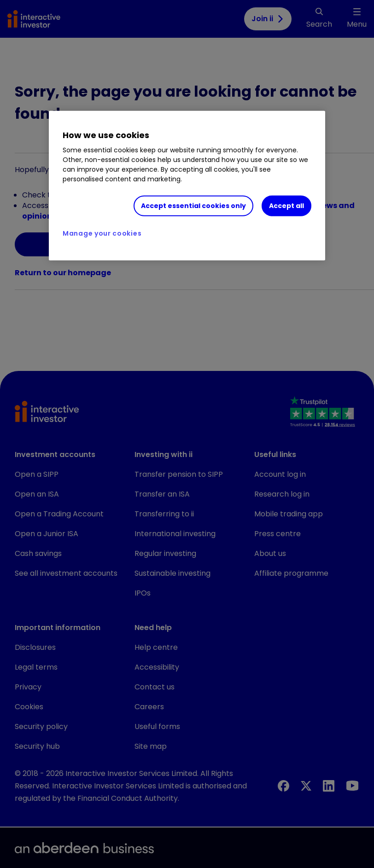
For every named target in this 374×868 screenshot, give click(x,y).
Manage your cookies (102, 233)
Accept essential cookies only (193, 206)
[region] (187, 186)
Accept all (286, 206)
